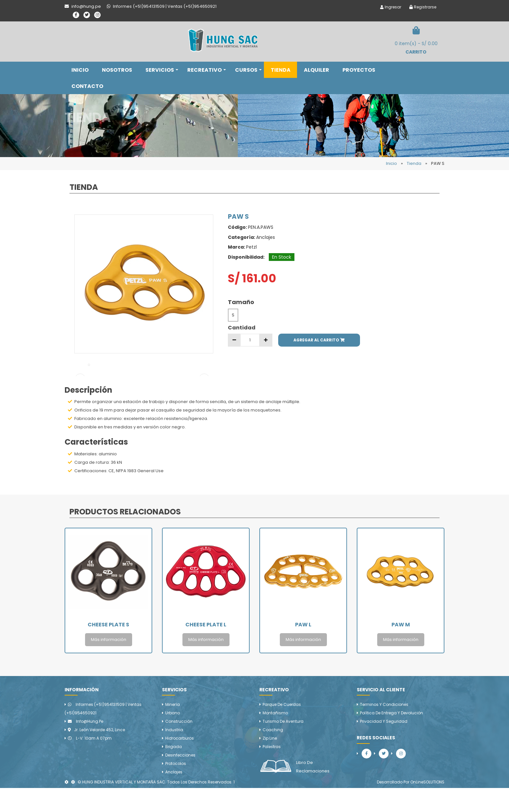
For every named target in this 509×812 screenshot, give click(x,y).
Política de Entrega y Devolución (391, 737)
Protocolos (176, 787)
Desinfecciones (180, 779)
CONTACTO (87, 86)
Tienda (414, 163)
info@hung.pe (86, 745)
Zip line (270, 762)
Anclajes (174, 796)
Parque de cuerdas (282, 728)
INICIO (80, 70)
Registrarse (423, 7)
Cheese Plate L (206, 649)
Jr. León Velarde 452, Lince (96, 754)
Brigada (174, 771)
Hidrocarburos (180, 762)
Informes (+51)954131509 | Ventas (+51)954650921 (103, 733)
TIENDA (281, 70)
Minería (173, 728)
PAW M (401, 649)
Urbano (173, 737)
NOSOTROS (117, 70)
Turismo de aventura (283, 745)
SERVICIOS (162, 70)
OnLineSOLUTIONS (427, 806)
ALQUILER (317, 70)
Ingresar (391, 7)
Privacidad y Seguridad (384, 745)
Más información (109, 664)
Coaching (273, 754)
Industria (174, 754)
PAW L (303, 649)
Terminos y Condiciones (384, 728)
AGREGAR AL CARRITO (319, 340)
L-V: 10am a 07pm (90, 762)
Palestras (272, 771)
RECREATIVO (207, 70)
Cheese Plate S (108, 649)
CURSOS (248, 70)
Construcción (179, 745)
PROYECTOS (359, 70)
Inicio (391, 163)
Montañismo (275, 737)
